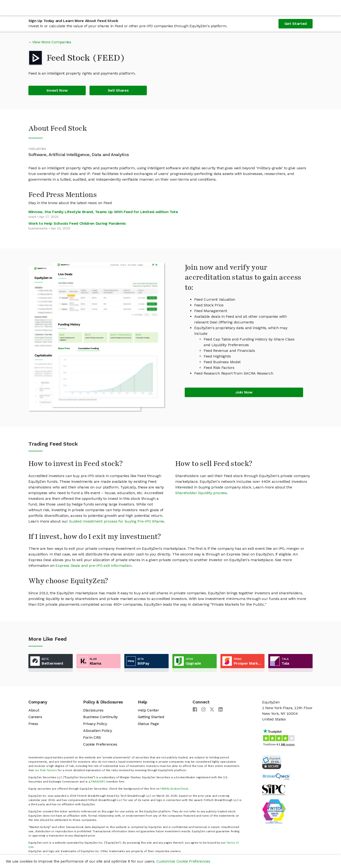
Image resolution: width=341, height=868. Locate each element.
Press (33, 724)
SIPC (103, 782)
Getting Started (151, 717)
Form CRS (92, 737)
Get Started (296, 24)
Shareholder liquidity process (201, 493)
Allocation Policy (98, 731)
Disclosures (93, 710)
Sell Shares (118, 90)
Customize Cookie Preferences (183, 861)
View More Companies (52, 42)
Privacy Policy (95, 724)
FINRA (95, 782)
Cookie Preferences (100, 744)
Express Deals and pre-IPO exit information (93, 566)
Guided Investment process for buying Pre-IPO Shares (117, 521)
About (34, 710)
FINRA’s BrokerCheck (174, 789)
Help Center (148, 710)
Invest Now (57, 90)
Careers (35, 717)
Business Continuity (100, 717)
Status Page (148, 724)
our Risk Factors (46, 770)
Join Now (244, 392)
